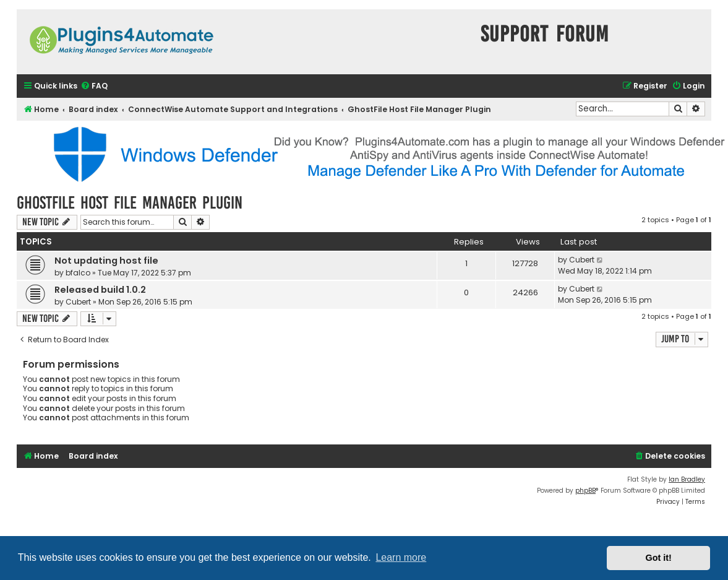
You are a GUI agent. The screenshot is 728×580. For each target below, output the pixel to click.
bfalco (78, 273)
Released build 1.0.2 (100, 290)
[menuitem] (94, 86)
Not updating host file (106, 261)
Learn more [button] (401, 557)
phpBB (585, 491)
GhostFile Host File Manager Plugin (130, 203)
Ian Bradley (687, 479)
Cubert (582, 260)
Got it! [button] (659, 558)
